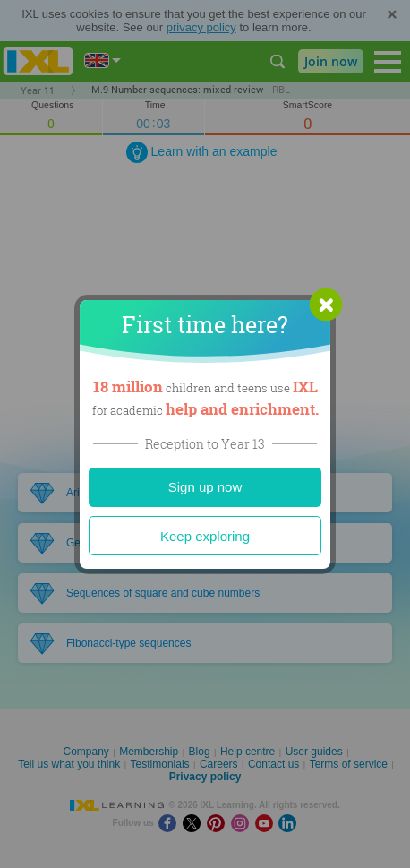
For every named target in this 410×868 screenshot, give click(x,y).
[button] (326, 305)
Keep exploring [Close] (205, 536)
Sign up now (205, 487)
